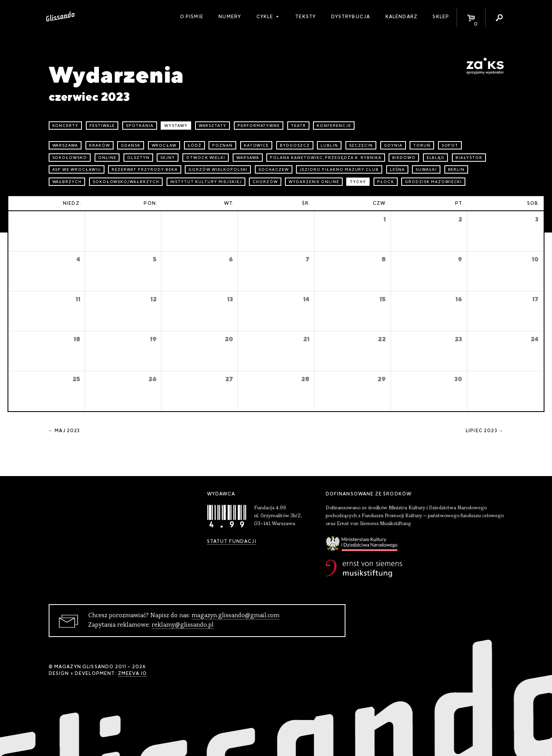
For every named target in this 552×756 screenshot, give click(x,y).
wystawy (176, 126)
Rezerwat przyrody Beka (144, 169)
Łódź (194, 145)
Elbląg (436, 158)
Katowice (256, 145)
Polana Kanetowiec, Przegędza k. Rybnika (325, 158)
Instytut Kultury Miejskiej (206, 182)
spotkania (140, 126)
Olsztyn (138, 158)
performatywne (259, 126)
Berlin (456, 169)
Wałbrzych (67, 182)
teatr (298, 126)
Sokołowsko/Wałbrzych (126, 182)
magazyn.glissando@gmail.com (235, 616)
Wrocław (164, 145)
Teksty (305, 17)
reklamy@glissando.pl (183, 625)
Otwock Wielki (206, 158)
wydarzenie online (314, 182)
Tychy (358, 182)
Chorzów (265, 182)
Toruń (422, 145)
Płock (386, 182)
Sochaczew (274, 169)
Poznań (222, 145)
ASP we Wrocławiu (77, 169)
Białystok (469, 158)
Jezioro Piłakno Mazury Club (339, 169)
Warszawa (65, 145)
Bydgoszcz (295, 145)
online (107, 158)
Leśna (397, 169)
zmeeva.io (132, 673)
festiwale (102, 126)
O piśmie (192, 17)
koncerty (65, 126)
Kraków (100, 145)
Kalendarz (401, 17)
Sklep (441, 17)
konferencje (334, 126)
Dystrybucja (351, 17)
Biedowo (404, 158)
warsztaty (213, 126)
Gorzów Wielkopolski (218, 169)
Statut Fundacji (232, 541)
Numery (230, 17)
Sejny (168, 158)
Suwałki (426, 169)
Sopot (450, 145)
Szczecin (361, 145)
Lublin (329, 145)
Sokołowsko (70, 158)
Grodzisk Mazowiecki (433, 182)
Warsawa (248, 158)
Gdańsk (131, 145)
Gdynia (393, 145)
